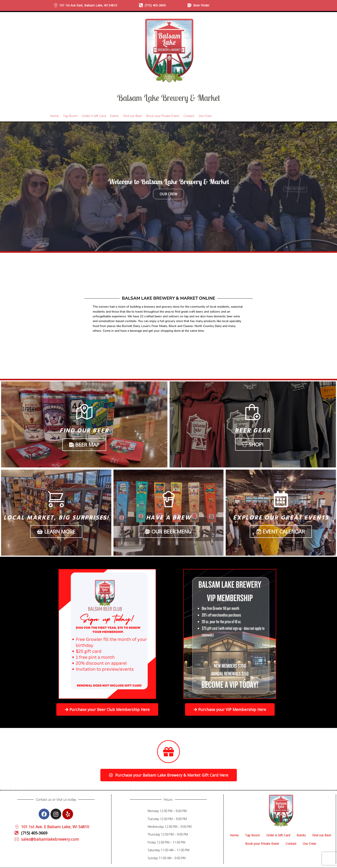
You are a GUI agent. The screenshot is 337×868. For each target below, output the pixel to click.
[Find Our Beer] (84, 412)
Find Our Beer (84, 431)
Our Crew (168, 194)
